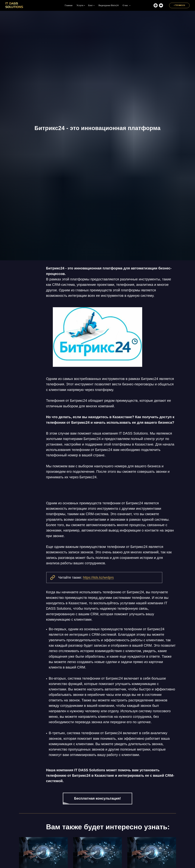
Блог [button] (90, 5)
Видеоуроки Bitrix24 (108, 5)
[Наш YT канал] (161, 5)
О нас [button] (126, 5)
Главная (69, 5)
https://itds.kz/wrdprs (98, 577)
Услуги (80, 5)
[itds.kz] (156, 5)
